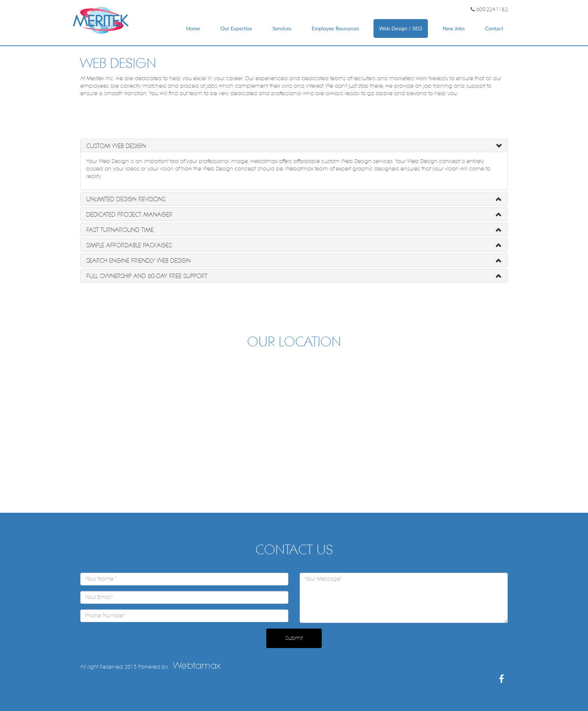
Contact (494, 28)
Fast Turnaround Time (120, 230)
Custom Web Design (116, 146)
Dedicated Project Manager (129, 215)
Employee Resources (335, 28)
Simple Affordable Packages (129, 245)
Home (193, 28)
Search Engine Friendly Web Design (138, 261)
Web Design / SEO (401, 28)
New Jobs (454, 28)
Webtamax (197, 666)
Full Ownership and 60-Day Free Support (147, 276)
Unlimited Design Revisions (126, 199)
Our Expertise (236, 28)
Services (282, 28)
